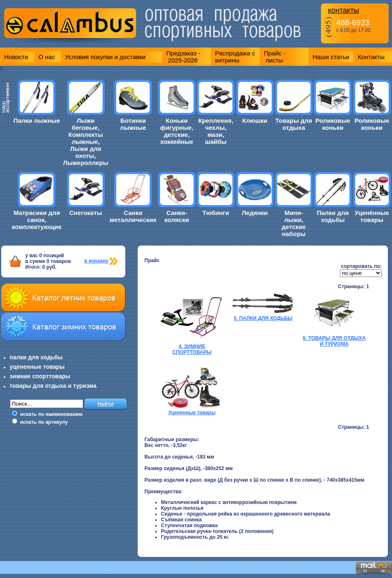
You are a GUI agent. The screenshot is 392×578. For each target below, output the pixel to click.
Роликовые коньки (333, 124)
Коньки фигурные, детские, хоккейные (177, 131)
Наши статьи (331, 57)
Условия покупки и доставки (105, 57)
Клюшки (255, 121)
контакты (343, 10)
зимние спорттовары (40, 376)
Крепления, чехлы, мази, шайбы (216, 131)
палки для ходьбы (36, 357)
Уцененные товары (192, 413)
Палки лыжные (37, 121)
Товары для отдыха (294, 124)
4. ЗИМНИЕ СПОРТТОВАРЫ (192, 349)
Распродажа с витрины (235, 57)
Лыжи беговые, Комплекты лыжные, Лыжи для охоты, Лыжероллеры (86, 142)
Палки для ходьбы (333, 216)
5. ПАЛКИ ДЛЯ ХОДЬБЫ (263, 318)
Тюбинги (216, 213)
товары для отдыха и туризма (53, 386)
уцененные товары (37, 367)
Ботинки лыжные (133, 124)
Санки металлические (133, 216)
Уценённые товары (372, 216)
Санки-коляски (177, 216)
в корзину (96, 261)
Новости (16, 57)
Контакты (371, 57)
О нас (47, 57)
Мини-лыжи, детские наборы (294, 223)
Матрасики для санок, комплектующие (37, 220)
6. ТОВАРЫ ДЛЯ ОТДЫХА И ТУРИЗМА (334, 341)
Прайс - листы (275, 57)
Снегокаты (85, 213)
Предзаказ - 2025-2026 (183, 57)
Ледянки (255, 213)
